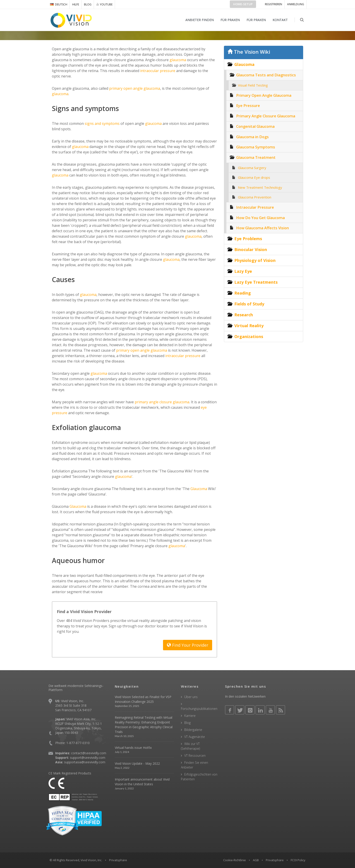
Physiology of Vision (255, 260)
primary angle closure (153, 402)
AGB (256, 860)
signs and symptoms (102, 123)
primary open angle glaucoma (134, 88)
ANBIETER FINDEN (200, 20)
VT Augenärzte (195, 737)
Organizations (249, 336)
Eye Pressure (248, 105)
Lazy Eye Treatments (256, 282)
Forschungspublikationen (199, 709)
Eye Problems (248, 239)
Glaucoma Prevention (255, 197)
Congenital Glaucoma (255, 126)
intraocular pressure (157, 71)
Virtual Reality (249, 326)
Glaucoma (198, 489)
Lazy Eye (243, 271)
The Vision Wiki (249, 52)
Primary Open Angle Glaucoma (264, 95)
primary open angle (132, 350)
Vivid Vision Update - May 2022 (137, 763)
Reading (243, 293)
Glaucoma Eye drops (254, 177)
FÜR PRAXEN (230, 20)
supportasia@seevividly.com (85, 762)
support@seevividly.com (88, 758)
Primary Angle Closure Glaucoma (266, 116)
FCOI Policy (298, 860)
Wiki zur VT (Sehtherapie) (190, 746)
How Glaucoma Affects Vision (263, 228)
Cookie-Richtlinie (235, 860)
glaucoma (177, 60)
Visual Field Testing (253, 85)
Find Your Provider (188, 645)
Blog (88, 4)
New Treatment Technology (260, 187)
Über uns (191, 697)
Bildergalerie (193, 730)
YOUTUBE (104, 4)
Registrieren (273, 4)
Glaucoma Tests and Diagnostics (266, 75)
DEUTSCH (59, 4)
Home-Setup (243, 4)
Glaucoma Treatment (256, 157)
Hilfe (76, 4)
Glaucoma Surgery (252, 168)
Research (244, 315)
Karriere (190, 716)
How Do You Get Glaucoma (260, 218)
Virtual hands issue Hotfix (133, 748)
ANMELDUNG (296, 4)
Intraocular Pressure (255, 207)
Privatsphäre (275, 860)
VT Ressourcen (195, 756)
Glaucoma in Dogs (252, 137)
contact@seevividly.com (89, 753)
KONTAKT (280, 20)
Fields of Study (249, 304)
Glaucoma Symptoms (256, 147)
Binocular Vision (251, 249)
